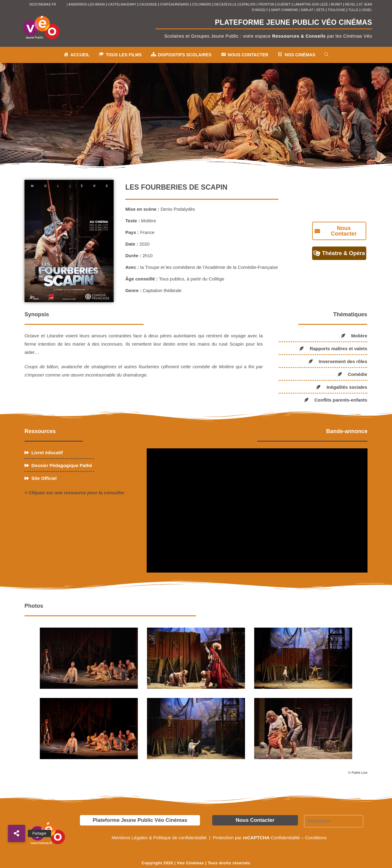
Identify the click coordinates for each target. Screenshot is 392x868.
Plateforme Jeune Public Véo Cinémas (140, 820)
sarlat (307, 10)
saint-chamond (284, 10)
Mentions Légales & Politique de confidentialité (160, 838)
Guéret (284, 4)
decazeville (226, 4)
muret (337, 4)
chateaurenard (175, 4)
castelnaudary (123, 4)
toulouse (337, 10)
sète (321, 10)
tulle (354, 10)
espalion (247, 4)
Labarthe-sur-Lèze (311, 4)
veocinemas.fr (43, 4)
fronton (266, 4)
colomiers (202, 4)
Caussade (148, 4)
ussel (367, 10)
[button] (17, 833)
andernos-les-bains (87, 4)
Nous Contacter (255, 820)
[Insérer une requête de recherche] (334, 821)
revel (350, 4)
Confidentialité (285, 838)
